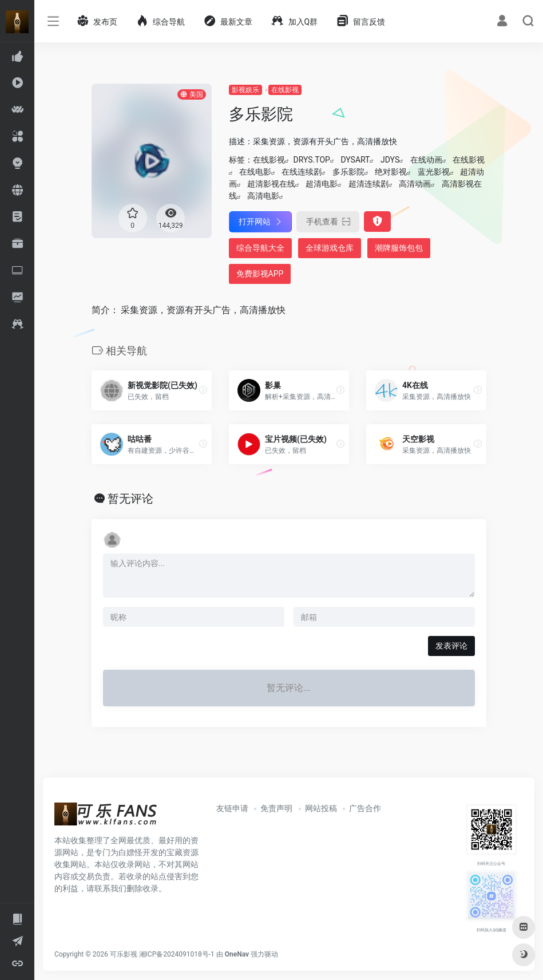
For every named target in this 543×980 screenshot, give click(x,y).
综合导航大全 (260, 248)
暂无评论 (130, 499)
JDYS (390, 160)
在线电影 (255, 172)
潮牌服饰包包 (399, 248)
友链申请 (232, 808)
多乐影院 (348, 172)
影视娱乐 (245, 90)
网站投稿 (321, 808)
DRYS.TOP (312, 160)
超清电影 (322, 184)
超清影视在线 (271, 184)
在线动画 (426, 160)
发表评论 (451, 646)
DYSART (355, 160)
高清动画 (415, 184)
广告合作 (365, 808)
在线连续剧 (302, 172)
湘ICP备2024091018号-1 (177, 954)
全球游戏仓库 (330, 248)
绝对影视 (391, 172)
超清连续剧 (368, 184)
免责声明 (276, 808)
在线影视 (285, 90)
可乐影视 (124, 954)
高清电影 (263, 196)
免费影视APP (260, 274)
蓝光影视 (434, 172)
